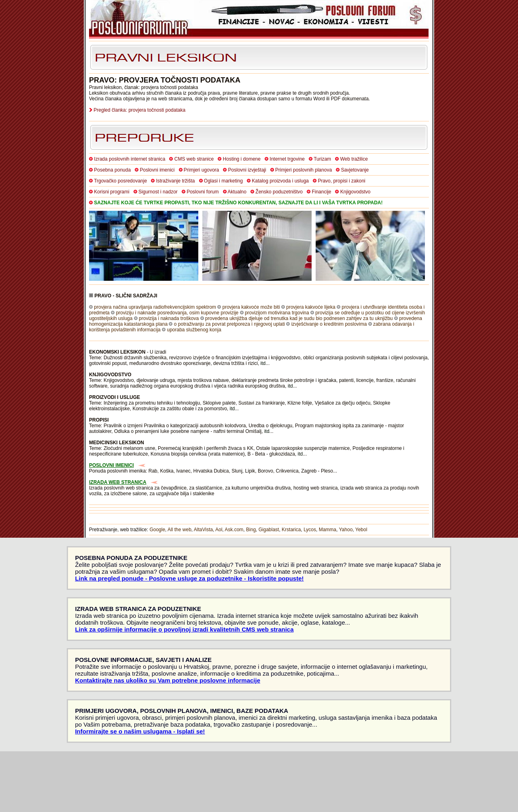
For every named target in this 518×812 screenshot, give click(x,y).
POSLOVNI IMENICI (111, 465)
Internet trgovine (287, 159)
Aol (219, 530)
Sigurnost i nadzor (158, 192)
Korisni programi (111, 192)
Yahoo (346, 530)
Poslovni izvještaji (247, 170)
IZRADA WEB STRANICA (118, 482)
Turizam (322, 159)
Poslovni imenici (157, 170)
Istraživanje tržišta (175, 181)
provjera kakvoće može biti (251, 307)
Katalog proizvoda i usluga (280, 181)
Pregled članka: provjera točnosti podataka (139, 110)
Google (157, 530)
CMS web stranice (194, 159)
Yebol (361, 530)
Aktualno (237, 192)
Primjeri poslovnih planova (304, 170)
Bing (251, 530)
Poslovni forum (203, 192)
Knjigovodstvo (356, 192)
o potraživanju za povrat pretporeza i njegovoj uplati (229, 324)
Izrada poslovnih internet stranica (129, 159)
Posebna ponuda (112, 170)
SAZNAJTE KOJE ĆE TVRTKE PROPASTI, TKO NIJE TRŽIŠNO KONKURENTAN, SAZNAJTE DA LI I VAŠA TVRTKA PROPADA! (238, 203)
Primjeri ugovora (201, 170)
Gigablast (269, 530)
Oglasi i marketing (223, 181)
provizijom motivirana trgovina (277, 313)
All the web (179, 530)
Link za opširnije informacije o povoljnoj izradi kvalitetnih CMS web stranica (184, 629)
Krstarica (291, 530)
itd (263, 363)
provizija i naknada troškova (169, 318)
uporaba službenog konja (194, 330)
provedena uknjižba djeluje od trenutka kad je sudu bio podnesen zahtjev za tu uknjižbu (299, 318)
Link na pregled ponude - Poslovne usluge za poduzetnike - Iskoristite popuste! (189, 578)
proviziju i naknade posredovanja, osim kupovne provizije (177, 313)
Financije (321, 192)
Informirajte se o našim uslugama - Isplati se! (140, 731)
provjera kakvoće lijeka (311, 307)
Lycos (310, 530)
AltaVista (203, 530)
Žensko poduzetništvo (279, 192)
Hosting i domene (242, 159)
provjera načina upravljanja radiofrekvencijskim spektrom (155, 307)
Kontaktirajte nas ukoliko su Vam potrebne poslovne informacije (168, 680)
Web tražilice (354, 159)
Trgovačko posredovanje (120, 181)
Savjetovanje (355, 170)
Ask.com (234, 530)
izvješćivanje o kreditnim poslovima (329, 324)
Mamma (328, 530)
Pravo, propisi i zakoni (341, 181)
